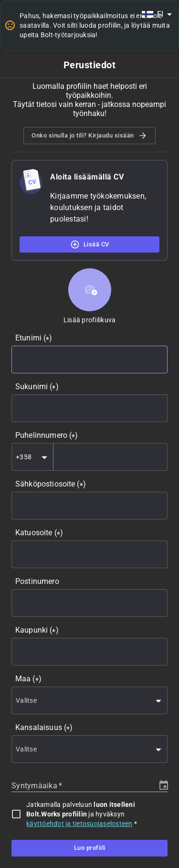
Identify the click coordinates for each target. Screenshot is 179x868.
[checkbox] (16, 814)
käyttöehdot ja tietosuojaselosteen (79, 824)
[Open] (44, 457)
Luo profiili (89, 848)
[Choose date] (164, 785)
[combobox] (157, 14)
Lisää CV (89, 244)
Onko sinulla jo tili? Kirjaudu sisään (89, 136)
